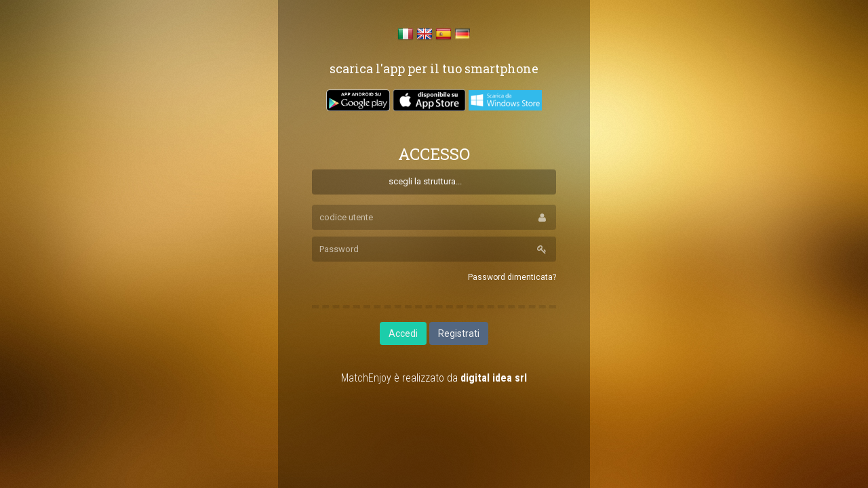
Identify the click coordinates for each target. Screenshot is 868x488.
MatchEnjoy (366, 378)
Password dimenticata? (512, 277)
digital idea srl (494, 378)
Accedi (403, 333)
